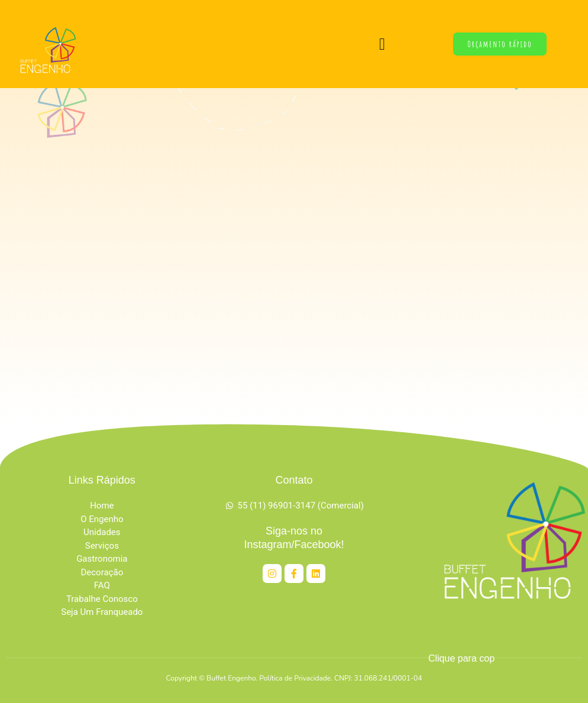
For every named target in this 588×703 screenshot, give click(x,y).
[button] (382, 44)
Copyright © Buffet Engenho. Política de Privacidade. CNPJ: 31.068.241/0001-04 (294, 678)
